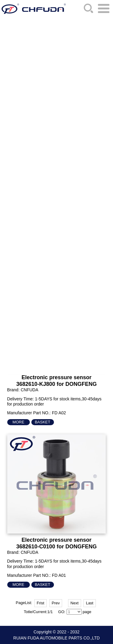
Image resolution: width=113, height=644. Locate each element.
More (19, 422)
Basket (42, 422)
